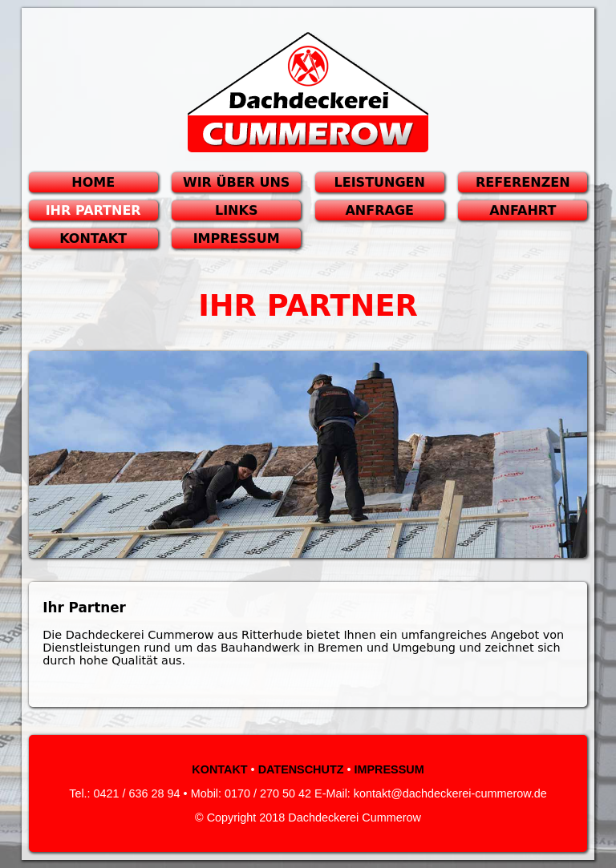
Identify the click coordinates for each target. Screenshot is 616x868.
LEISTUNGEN (380, 182)
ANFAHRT (523, 210)
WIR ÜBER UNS (236, 182)
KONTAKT (93, 238)
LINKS (236, 210)
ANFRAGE (379, 210)
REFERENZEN (523, 182)
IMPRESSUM (237, 238)
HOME (93, 182)
